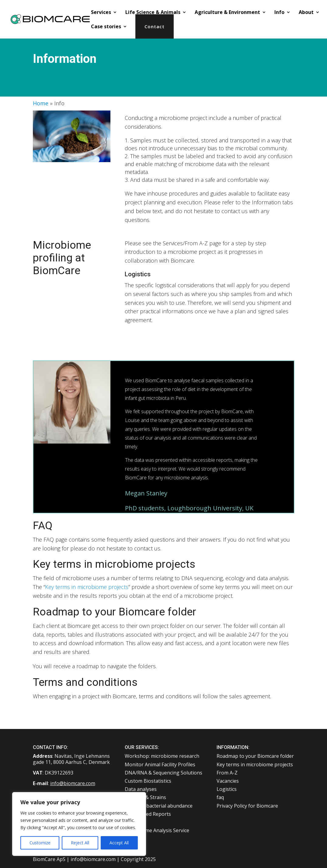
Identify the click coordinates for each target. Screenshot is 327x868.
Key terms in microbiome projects (87, 587)
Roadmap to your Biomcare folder (255, 756)
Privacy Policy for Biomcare (247, 806)
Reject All (80, 843)
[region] (79, 824)
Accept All (119, 843)
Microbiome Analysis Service (157, 830)
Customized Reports (148, 814)
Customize (40, 843)
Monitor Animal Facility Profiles (160, 764)
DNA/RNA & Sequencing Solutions (163, 773)
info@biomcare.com (73, 783)
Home (41, 103)
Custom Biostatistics (148, 781)
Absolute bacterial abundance (159, 806)
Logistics (227, 789)
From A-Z (227, 773)
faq (220, 797)
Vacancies (228, 781)
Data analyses (141, 789)
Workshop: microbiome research (162, 756)
